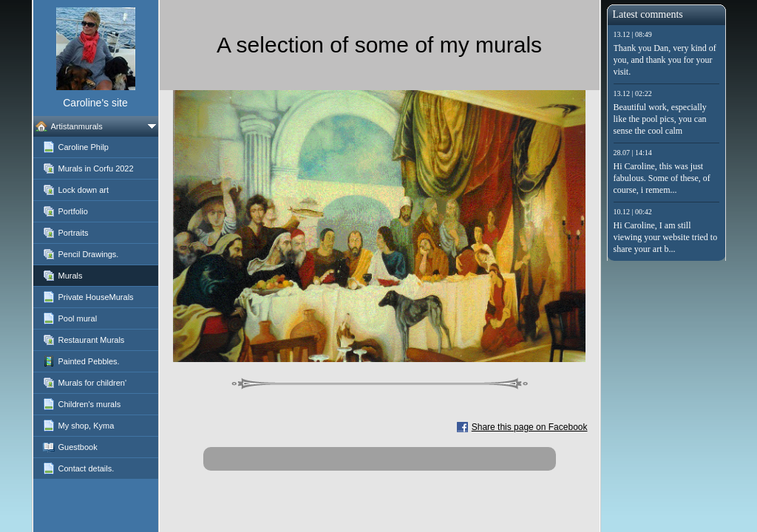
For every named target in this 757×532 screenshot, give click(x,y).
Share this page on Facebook (530, 427)
